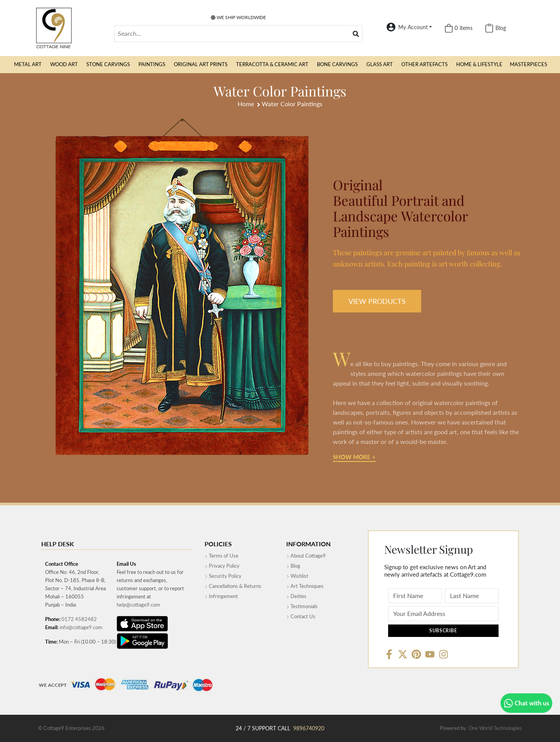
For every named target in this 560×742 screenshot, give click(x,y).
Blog (293, 566)
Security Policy (223, 576)
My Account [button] (413, 27)
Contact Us (301, 616)
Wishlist (297, 576)
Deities (296, 596)
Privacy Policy (222, 566)
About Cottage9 (306, 556)
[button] (28, 65)
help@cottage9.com (138, 605)
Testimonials (302, 606)
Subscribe (443, 631)
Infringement (221, 596)
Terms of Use (221, 556)
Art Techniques (305, 586)
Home (246, 104)
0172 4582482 (79, 619)
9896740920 (309, 728)
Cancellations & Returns (233, 586)
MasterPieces (528, 64)
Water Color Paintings (292, 104)
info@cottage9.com (81, 627)
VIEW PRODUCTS (377, 301)
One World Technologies (495, 728)
